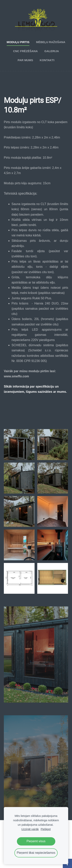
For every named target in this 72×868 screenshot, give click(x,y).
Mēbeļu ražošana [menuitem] (51, 42)
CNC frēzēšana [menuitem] (25, 51)
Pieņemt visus (36, 841)
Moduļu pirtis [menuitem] (18, 42)
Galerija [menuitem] (52, 51)
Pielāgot (46, 829)
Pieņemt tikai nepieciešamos (36, 853)
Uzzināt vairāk (30, 829)
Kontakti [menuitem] (47, 60)
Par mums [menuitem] (25, 60)
